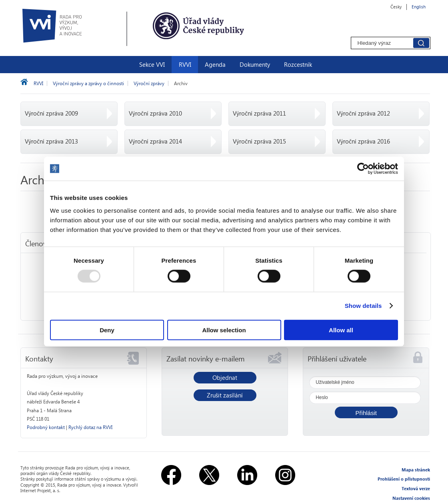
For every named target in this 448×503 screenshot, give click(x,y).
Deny (107, 330)
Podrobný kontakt (46, 427)
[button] (366, 412)
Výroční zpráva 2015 (259, 141)
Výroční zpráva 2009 (51, 113)
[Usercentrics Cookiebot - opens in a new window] (363, 169)
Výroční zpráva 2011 (259, 113)
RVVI (185, 64)
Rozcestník (298, 64)
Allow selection (224, 330)
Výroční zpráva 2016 (363, 141)
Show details (363, 306)
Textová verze (416, 488)
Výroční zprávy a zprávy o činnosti (88, 83)
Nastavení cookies (411, 498)
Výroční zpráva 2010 (155, 113)
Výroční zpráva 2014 (155, 141)
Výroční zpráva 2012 (363, 113)
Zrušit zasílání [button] (225, 395)
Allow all (341, 330)
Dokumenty (255, 64)
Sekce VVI (152, 64)
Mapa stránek (416, 470)
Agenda (215, 64)
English (419, 7)
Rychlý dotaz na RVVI (90, 427)
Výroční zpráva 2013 (51, 141)
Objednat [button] (225, 377)
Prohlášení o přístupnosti (404, 479)
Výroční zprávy (149, 83)
